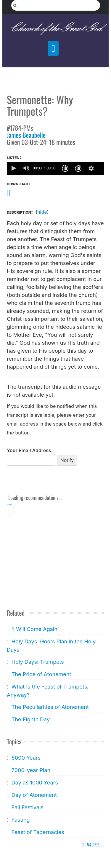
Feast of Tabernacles (38, 832)
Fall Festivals (28, 807)
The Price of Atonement (41, 674)
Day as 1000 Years (35, 783)
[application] (55, 168)
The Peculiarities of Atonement (50, 707)
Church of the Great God (55, 28)
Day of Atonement (34, 795)
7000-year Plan (31, 770)
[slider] (101, 168)
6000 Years (26, 758)
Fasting (21, 820)
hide (42, 212)
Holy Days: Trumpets (38, 662)
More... (95, 845)
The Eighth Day (31, 719)
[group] (26, 168)
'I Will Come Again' (35, 629)
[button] (13, 168)
